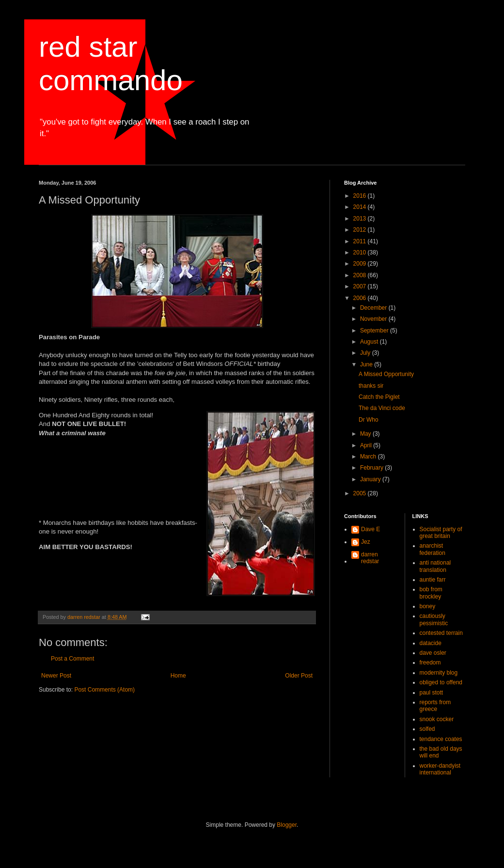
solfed (427, 729)
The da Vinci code (382, 408)
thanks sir (371, 386)
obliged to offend (441, 682)
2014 (361, 207)
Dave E (370, 529)
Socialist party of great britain (441, 533)
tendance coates (441, 739)
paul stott (432, 693)
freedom (430, 663)
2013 (361, 219)
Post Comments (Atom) (104, 690)
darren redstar (370, 558)
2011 (361, 241)
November (374, 319)
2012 (361, 230)
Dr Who (369, 420)
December (374, 308)
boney (428, 606)
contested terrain (441, 633)
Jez (366, 542)
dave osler (433, 653)
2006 (361, 298)
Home (178, 676)
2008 (361, 275)
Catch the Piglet (379, 397)
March (369, 457)
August (370, 342)
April (367, 445)
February (372, 468)
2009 (361, 264)
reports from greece (435, 706)
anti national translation (435, 566)
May (366, 434)
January (371, 479)
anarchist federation (433, 549)
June (367, 364)
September (375, 331)
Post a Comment (72, 659)
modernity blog (439, 673)
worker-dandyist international (440, 769)
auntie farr (433, 580)
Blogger (287, 825)
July (366, 353)
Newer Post (56, 676)
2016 (361, 196)
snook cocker (437, 719)
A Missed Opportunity (386, 374)
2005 (361, 493)
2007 (361, 286)
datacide (431, 643)
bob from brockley (431, 593)
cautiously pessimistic (434, 619)
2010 (361, 253)
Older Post (299, 676)
